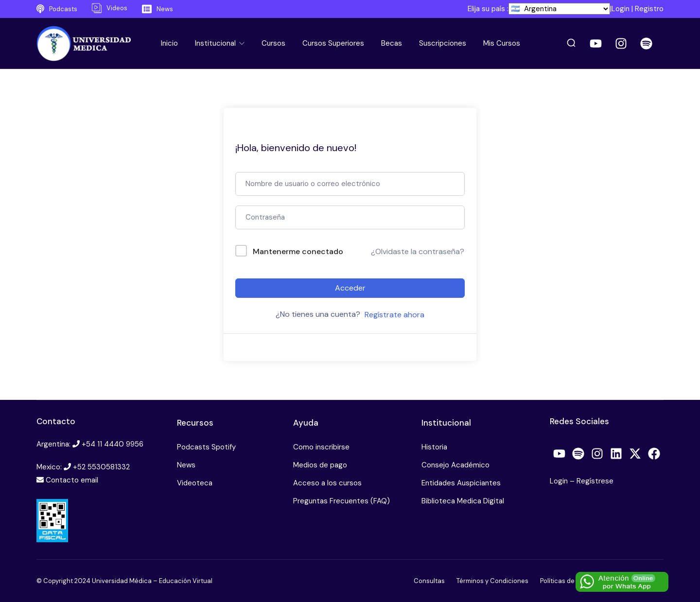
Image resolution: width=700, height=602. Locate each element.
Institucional (216, 43)
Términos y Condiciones (492, 581)
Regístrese (595, 481)
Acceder (350, 288)
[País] (559, 9)
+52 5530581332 (101, 467)
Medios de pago (320, 465)
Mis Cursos (502, 43)
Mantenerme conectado (298, 251)
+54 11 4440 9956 (113, 444)
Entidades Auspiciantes (461, 483)
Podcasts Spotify (206, 447)
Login (621, 9)
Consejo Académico (455, 465)
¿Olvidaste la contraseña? (418, 251)
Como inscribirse (321, 447)
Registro (649, 9)
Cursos (273, 43)
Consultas (429, 581)
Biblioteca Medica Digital (463, 501)
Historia (434, 447)
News (186, 465)
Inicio (169, 43)
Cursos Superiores (333, 43)
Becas (392, 43)
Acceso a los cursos (327, 483)
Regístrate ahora (394, 315)
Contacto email (72, 480)
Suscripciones (443, 43)
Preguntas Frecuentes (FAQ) (341, 501)
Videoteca (195, 483)
